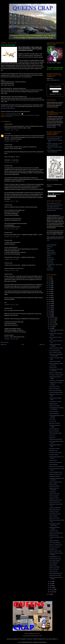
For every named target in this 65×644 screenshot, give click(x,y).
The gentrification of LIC (55, 557)
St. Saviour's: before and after (56, 375)
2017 (50, 295)
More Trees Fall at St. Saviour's (56, 466)
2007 (50, 316)
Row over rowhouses (54, 431)
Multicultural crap (53, 451)
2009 (50, 312)
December (52, 318)
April (51, 586)
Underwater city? (53, 549)
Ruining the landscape (54, 486)
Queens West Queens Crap (56, 474)
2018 (50, 293)
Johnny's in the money (54, 494)
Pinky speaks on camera (55, 514)
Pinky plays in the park (54, 449)
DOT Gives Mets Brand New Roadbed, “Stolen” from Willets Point (54, 140)
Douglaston (16, 115)
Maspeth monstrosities (54, 567)
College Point (9, 115)
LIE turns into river (54, 571)
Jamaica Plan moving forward (56, 533)
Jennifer (6, 134)
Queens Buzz (50, 261)
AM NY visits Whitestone (55, 543)
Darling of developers (54, 541)
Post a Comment (5, 342)
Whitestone (9, 116)
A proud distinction (54, 563)
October (52, 322)
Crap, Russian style (54, 411)
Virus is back (52, 419)
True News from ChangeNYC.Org (54, 209)
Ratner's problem (53, 484)
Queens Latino (50, 263)
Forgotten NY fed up (54, 498)
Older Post (42, 345)
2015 (50, 300)
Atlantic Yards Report (52, 245)
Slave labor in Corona (54, 386)
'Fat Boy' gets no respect (55, 361)
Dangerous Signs (53, 404)
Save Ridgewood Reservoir (53, 207)
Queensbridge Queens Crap (56, 573)
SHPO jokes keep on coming (56, 348)
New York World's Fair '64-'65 (53, 203)
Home (23, 345)
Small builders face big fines (56, 439)
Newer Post (3, 345)
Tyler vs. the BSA (53, 516)
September (52, 324)
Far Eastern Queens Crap (55, 559)
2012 (50, 306)
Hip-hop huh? (52, 437)
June (51, 581)
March (51, 588)
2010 (50, 310)
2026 (50, 277)
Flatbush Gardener (51, 252)
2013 (50, 304)
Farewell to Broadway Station (56, 392)
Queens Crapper (11, 114)
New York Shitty (50, 259)
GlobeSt (49, 256)
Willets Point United (51, 210)
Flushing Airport (30, 115)
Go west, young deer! (54, 413)
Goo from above (53, 460)
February (52, 590)
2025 (50, 279)
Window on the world (54, 518)
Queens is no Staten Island (55, 373)
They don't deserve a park (55, 551)
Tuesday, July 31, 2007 (11, 130)
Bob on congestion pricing (55, 352)
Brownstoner (50, 247)
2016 (50, 298)
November (52, 320)
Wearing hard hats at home (56, 500)
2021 (50, 287)
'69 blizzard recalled (54, 512)
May (51, 583)
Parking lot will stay (54, 535)
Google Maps (52, 239)
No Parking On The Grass (55, 402)
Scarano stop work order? (55, 575)
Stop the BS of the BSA (55, 423)
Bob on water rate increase (55, 390)
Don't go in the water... (54, 569)
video (23, 181)
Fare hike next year (54, 455)
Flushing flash (52, 492)
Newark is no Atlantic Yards (56, 545)
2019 (50, 291)
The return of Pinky (54, 531)
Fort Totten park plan (54, 429)
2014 (50, 302)
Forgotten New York (51, 254)
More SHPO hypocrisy (54, 388)
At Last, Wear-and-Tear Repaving (54, 137)
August (51, 326)
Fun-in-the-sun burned (54, 547)
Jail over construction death (56, 462)
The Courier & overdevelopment (57, 380)
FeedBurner (59, 94)
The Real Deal (50, 268)
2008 (50, 314)
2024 (50, 281)
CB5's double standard (54, 561)
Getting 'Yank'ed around (55, 502)
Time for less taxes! (54, 496)
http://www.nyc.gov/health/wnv (8, 106)
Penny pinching (53, 367)
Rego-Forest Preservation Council (55, 205)
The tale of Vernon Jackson (56, 453)
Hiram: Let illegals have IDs (56, 482)
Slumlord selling (53, 565)
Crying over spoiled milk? (55, 508)
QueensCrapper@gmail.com (53, 80)
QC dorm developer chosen (56, 472)
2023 (50, 283)
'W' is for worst (53, 421)
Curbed (48, 248)
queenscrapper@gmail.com (32, 636)
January (52, 592)
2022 (50, 285)
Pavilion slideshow (54, 464)
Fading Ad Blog (50, 250)
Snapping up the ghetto (55, 476)
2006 (50, 594)
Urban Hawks (50, 270)
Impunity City (50, 257)
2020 (50, 289)
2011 (50, 308)
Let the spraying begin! (55, 350)
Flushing (22, 115)
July (51, 328)
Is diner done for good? (55, 406)
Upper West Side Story (55, 510)
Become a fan (50, 184)
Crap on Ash (52, 435)
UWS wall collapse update (55, 433)
